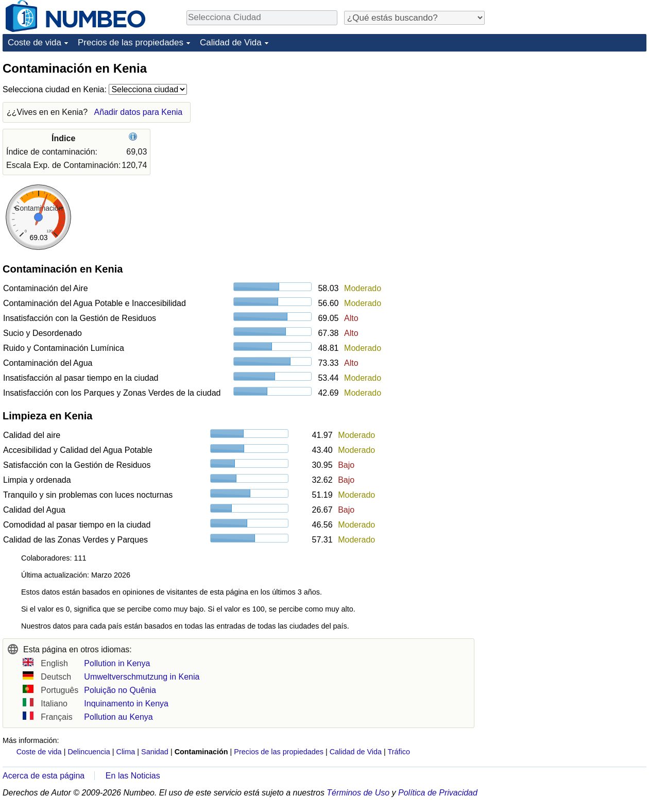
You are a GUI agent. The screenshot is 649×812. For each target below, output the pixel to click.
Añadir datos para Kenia (139, 112)
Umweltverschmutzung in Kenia (142, 677)
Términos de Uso (358, 793)
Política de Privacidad (438, 793)
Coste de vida (35, 43)
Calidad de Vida (231, 43)
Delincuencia (89, 752)
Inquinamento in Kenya (126, 704)
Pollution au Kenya (118, 717)
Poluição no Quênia (120, 690)
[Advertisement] (569, 125)
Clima (126, 752)
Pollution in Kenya (117, 663)
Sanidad (155, 752)
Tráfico (399, 752)
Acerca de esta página (44, 776)
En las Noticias (133, 776)
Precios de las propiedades (131, 43)
